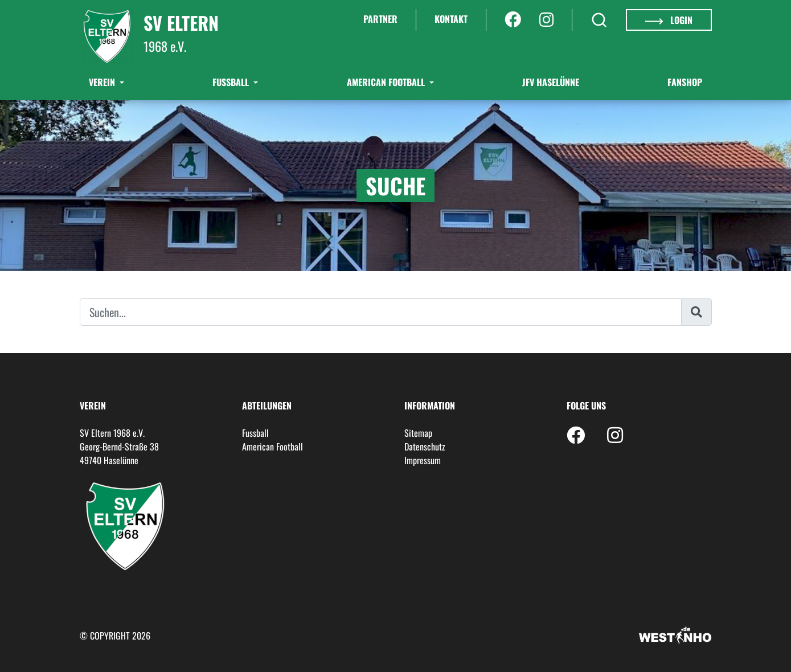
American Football (387, 82)
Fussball (255, 433)
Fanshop (685, 82)
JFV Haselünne (551, 82)
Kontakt (451, 19)
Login (669, 20)
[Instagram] (546, 20)
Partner (380, 19)
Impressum (423, 460)
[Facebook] (513, 20)
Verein (103, 82)
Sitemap (418, 433)
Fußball (232, 82)
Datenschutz (425, 446)
